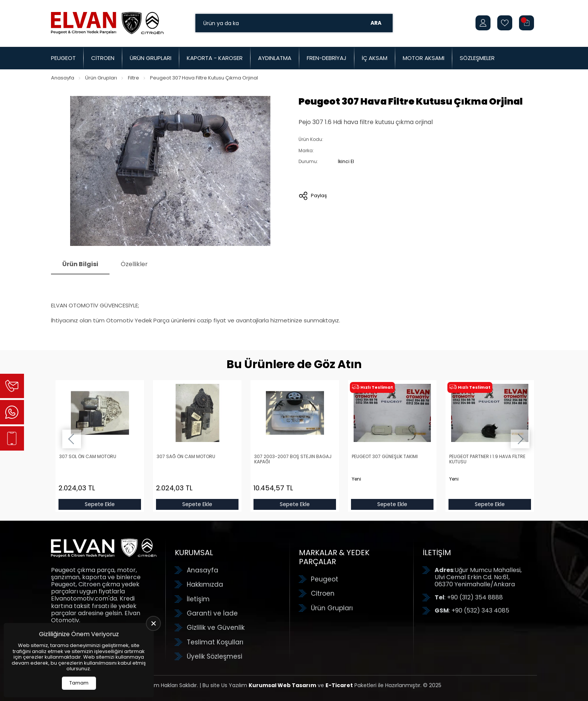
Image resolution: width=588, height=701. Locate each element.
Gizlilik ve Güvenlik (216, 628)
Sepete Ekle (100, 504)
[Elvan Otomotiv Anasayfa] (107, 23)
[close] (153, 623)
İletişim (198, 599)
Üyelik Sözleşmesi (214, 656)
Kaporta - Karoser (215, 58)
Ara (376, 23)
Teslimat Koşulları (215, 642)
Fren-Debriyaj (327, 58)
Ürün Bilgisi (80, 264)
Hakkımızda (205, 584)
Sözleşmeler (477, 58)
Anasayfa (63, 78)
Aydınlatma (275, 58)
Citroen (103, 58)
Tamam (79, 683)
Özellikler (134, 264)
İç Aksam (375, 58)
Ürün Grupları (151, 58)
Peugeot (63, 58)
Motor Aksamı (424, 58)
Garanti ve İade (212, 613)
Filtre (133, 78)
